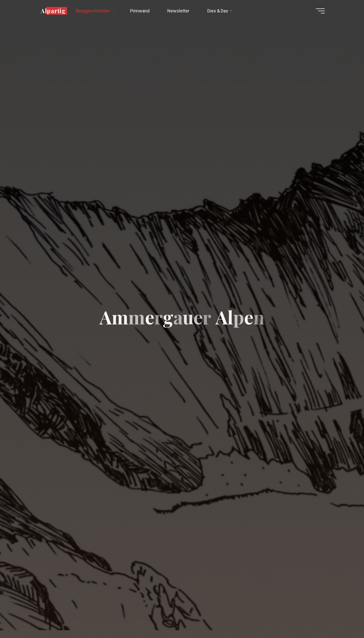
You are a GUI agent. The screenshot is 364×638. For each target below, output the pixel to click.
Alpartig (53, 11)
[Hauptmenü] (320, 11)
